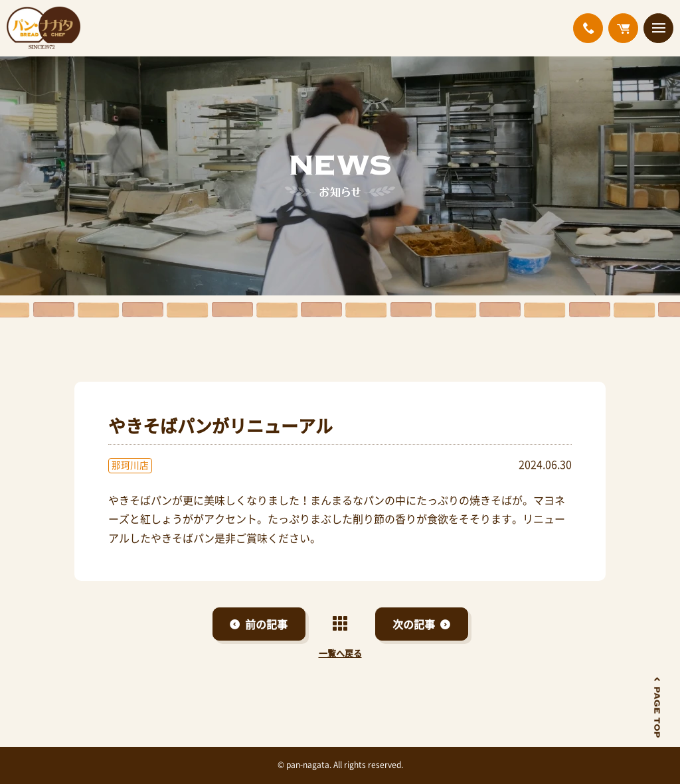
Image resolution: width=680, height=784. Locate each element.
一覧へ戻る (340, 653)
